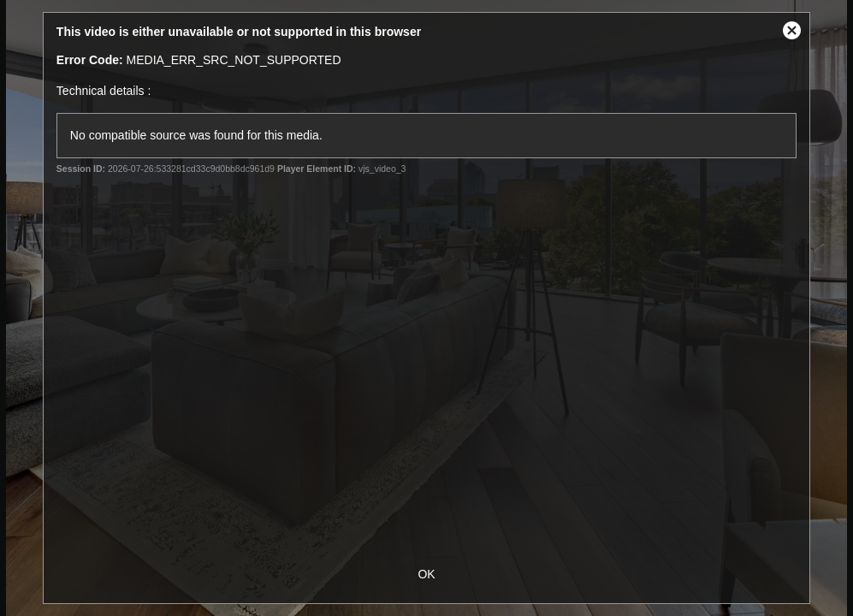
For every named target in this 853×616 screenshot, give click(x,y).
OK (426, 574)
